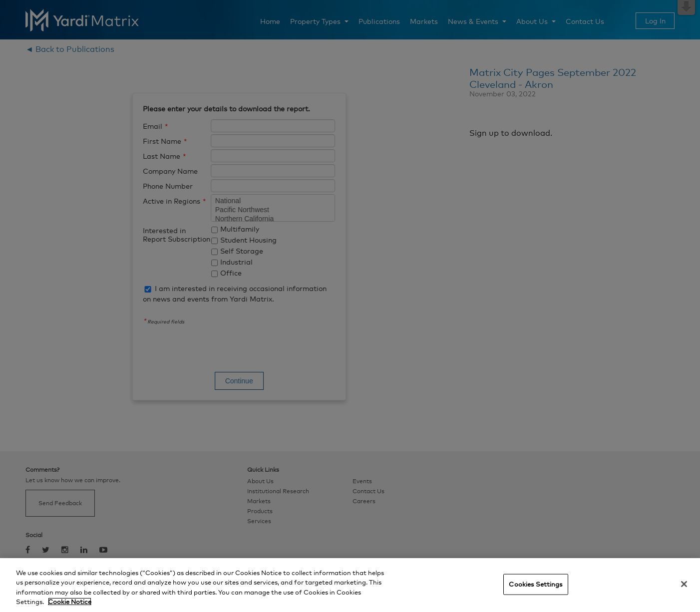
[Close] (684, 584)
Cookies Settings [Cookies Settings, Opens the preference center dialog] (535, 584)
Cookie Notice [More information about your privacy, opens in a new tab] (70, 602)
